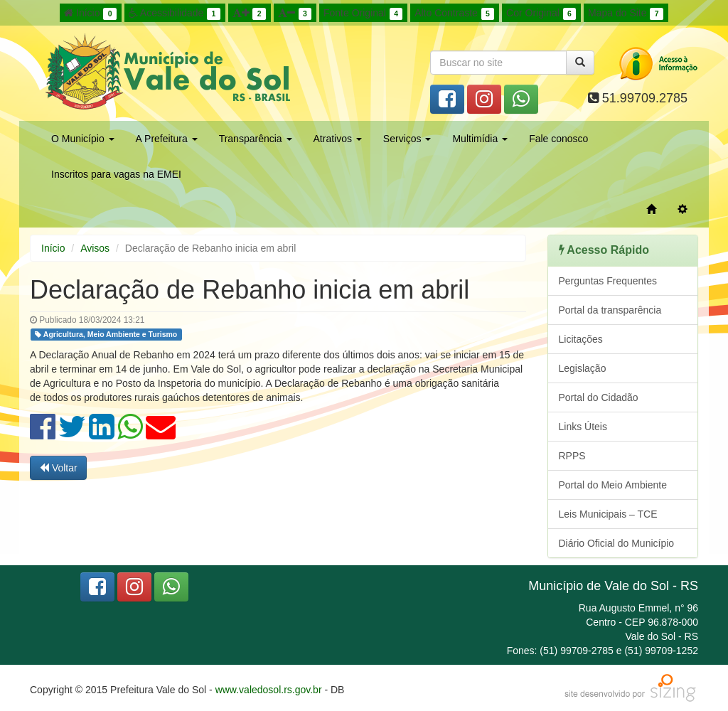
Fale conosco (558, 139)
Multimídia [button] (480, 139)
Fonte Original (363, 14)
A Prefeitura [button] (167, 139)
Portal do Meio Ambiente (613, 485)
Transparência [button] (256, 139)
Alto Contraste (454, 14)
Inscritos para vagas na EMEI (116, 174)
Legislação (583, 368)
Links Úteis (583, 427)
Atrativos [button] (338, 139)
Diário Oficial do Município (617, 543)
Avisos (95, 248)
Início (90, 14)
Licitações (581, 339)
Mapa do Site (626, 14)
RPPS (572, 456)
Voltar (58, 468)
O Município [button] (83, 139)
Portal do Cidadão (599, 397)
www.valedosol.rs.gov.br (269, 690)
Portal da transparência (610, 310)
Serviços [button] (407, 139)
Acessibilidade (175, 14)
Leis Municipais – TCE (608, 514)
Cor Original (541, 14)
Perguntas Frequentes (608, 281)
